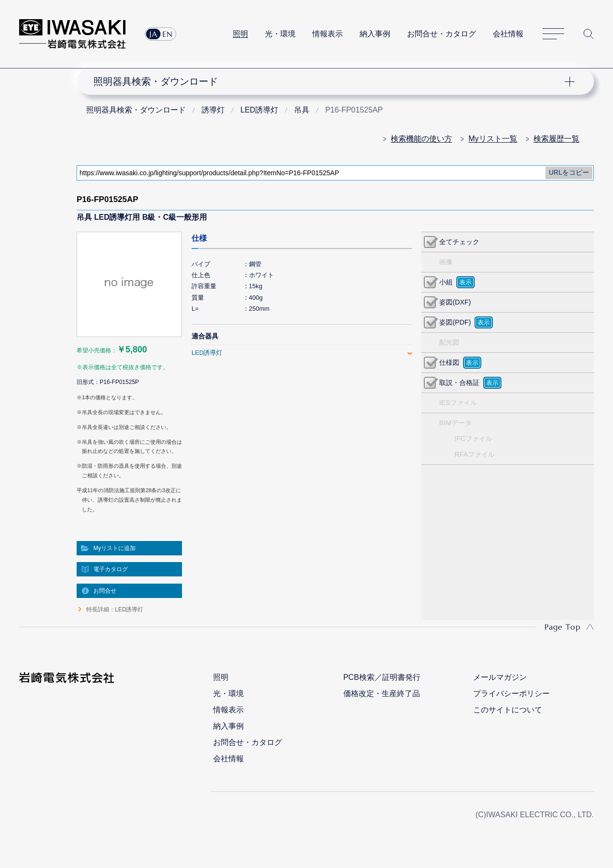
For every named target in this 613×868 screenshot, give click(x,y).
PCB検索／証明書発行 (382, 677)
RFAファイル (475, 454)
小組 (446, 282)
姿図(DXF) (455, 302)
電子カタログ (111, 569)
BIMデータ (455, 423)
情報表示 (328, 34)
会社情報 (508, 34)
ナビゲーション (329, 81)
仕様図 (449, 362)
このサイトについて (508, 710)
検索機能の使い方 (421, 139)
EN (168, 34)
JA (153, 34)
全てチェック (459, 242)
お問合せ (105, 591)
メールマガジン (500, 677)
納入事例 (375, 34)
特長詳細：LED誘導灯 (115, 609)
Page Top (562, 627)
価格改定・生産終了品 (382, 693)
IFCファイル (473, 439)
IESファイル (458, 403)
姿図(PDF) (455, 322)
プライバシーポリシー (511, 693)
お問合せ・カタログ (442, 34)
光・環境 (280, 34)
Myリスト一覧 (493, 139)
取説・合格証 (459, 383)
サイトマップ (553, 34)
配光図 (449, 342)
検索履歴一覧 (556, 139)
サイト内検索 (589, 34)
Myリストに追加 (114, 548)
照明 (240, 34)
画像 (446, 262)
